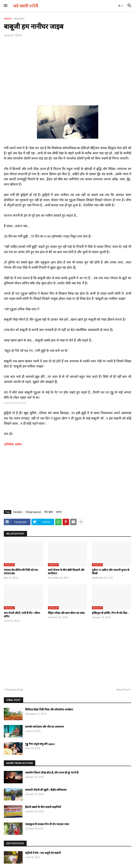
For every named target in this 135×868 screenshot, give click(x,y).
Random (19, 19)
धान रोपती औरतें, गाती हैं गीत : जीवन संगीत (22, 615)
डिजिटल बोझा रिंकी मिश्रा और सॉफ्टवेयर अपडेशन (49, 709)
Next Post (123, 690)
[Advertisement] (67, 69)
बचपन (59, 512)
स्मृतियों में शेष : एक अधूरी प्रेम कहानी (43, 853)
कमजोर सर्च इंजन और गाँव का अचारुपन (45, 727)
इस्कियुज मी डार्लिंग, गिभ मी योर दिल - (110, 613)
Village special (33, 512)
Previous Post (14, 690)
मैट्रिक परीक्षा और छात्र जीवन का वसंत (66, 613)
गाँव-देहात (49, 512)
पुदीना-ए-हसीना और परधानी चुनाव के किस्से (111, 572)
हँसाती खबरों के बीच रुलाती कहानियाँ (43, 807)
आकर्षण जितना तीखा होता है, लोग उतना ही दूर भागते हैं (52, 773)
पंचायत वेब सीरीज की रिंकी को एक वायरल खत (21, 572)
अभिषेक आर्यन (13, 444)
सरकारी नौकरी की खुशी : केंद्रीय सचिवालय (46, 790)
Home (7, 19)
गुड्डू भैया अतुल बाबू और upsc (40, 744)
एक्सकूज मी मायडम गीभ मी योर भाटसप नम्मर (47, 824)
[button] (5, 6)
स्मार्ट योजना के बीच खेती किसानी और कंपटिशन (66, 572)
